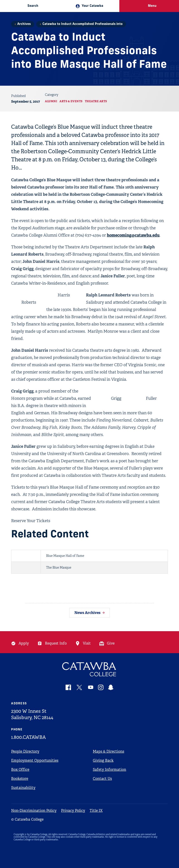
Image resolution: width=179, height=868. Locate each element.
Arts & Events (71, 101)
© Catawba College (27, 819)
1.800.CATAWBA (28, 737)
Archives (24, 24)
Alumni (51, 101)
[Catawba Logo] (89, 669)
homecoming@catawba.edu (133, 235)
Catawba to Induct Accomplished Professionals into (82, 24)
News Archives (87, 613)
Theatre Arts (96, 101)
